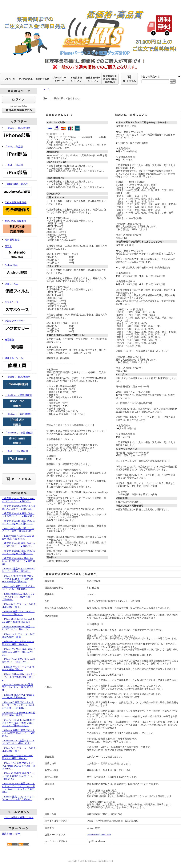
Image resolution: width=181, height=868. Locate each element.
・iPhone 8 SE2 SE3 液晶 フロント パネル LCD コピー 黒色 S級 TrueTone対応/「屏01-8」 (18, 579)
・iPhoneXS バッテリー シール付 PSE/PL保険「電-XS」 (19, 714)
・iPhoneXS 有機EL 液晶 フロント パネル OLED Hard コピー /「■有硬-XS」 (18, 776)
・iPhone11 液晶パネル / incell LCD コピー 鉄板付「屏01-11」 (18, 570)
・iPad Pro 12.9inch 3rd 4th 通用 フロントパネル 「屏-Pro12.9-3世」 (17, 687)
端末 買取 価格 (12, 240)
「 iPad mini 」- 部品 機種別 (19, 439)
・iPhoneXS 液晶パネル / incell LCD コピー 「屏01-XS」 (18, 696)
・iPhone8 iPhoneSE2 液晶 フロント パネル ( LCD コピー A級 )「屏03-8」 (18, 597)
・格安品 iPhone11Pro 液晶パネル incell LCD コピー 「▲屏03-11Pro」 (18, 561)
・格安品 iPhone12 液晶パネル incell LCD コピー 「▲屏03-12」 (18, 545)
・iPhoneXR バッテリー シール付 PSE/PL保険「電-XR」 (18, 757)
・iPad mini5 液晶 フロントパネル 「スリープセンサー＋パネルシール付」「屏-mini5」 (18, 705)
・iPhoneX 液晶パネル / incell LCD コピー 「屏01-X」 (18, 613)
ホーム (46, 89)
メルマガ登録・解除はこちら (19, 817)
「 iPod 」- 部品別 (19, 171)
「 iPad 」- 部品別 (19, 153)
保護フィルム (19, 290)
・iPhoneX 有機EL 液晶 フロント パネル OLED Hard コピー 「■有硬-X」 (18, 733)
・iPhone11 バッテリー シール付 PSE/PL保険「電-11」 (18, 635)
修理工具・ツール (19, 364)
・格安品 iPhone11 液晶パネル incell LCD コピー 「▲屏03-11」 (18, 522)
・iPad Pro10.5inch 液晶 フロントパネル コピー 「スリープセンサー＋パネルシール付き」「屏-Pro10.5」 (18, 788)
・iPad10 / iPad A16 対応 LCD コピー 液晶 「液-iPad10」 (18, 537)
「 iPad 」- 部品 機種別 (19, 457)
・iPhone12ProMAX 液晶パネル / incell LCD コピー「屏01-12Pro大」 (18, 652)
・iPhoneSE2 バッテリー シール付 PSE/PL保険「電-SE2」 (18, 643)
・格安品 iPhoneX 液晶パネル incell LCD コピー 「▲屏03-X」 (18, 500)
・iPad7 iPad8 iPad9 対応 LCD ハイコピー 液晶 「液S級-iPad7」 (18, 530)
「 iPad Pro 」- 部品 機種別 (19, 401)
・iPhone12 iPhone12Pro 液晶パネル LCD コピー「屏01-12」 (18, 628)
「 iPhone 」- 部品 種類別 (19, 134)
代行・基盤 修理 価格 (19, 209)
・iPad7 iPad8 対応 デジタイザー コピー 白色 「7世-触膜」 (18, 588)
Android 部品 (19, 271)
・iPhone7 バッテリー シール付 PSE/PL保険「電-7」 (19, 749)
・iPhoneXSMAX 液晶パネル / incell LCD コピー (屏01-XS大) (18, 742)
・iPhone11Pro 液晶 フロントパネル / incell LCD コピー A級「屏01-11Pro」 (18, 766)
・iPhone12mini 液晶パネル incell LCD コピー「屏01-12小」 (18, 661)
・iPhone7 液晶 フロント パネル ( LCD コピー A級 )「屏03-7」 (18, 798)
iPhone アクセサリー (19, 327)
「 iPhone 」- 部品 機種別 (19, 383)
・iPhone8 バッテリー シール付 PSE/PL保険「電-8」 (19, 606)
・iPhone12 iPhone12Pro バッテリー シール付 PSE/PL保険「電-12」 (18, 677)
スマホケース (19, 308)
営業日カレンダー (11, 834)
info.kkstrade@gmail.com (99, 835)
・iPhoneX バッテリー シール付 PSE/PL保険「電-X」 (18, 668)
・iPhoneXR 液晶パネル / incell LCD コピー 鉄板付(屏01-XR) (18, 621)
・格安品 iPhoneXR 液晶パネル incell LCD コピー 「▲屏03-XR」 (18, 515)
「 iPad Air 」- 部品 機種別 (19, 420)
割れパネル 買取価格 (19, 227)
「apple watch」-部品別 (19, 190)
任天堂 (19, 252)
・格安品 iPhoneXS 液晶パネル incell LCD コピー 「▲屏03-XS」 (19, 507)
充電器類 (19, 346)
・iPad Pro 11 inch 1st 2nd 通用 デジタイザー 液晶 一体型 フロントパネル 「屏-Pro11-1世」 (18, 723)
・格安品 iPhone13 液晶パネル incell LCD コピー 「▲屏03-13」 (18, 552)
